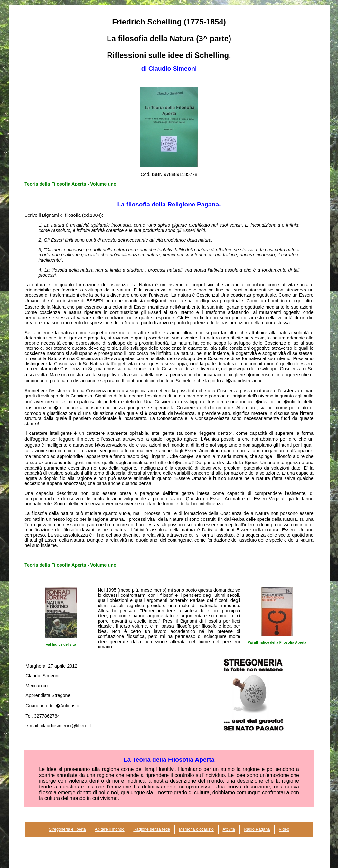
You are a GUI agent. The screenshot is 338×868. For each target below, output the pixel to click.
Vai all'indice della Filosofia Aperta (277, 642)
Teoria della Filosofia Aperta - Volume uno (70, 184)
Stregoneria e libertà (67, 830)
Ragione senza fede (152, 830)
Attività (229, 830)
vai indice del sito (61, 644)
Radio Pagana (257, 830)
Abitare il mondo (109, 830)
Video (284, 830)
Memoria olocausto (196, 830)
